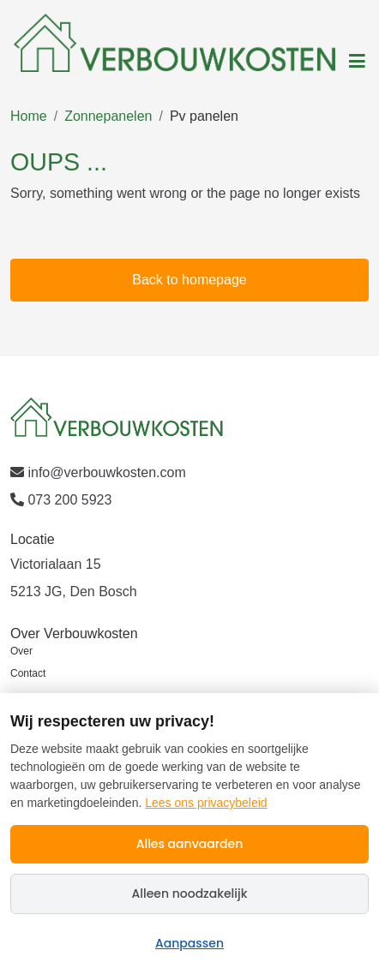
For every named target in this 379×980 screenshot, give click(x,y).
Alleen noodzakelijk (190, 893)
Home (29, 116)
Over (21, 651)
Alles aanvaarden (190, 844)
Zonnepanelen (108, 116)
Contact (28, 673)
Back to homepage (189, 280)
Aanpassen (189, 943)
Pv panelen (204, 116)
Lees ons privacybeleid (206, 803)
